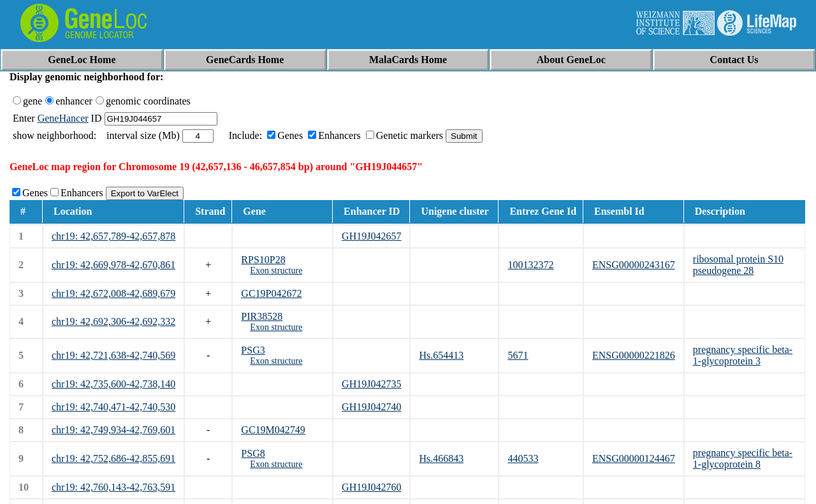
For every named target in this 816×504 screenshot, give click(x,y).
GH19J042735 (371, 384)
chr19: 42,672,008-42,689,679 (113, 293)
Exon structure (276, 270)
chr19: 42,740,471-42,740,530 (113, 407)
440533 (523, 458)
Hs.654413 (441, 355)
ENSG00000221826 (634, 355)
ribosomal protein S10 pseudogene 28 (738, 265)
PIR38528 (262, 316)
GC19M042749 (273, 430)
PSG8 (253, 453)
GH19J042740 (371, 407)
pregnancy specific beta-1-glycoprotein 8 (743, 458)
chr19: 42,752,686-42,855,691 (113, 458)
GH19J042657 (371, 236)
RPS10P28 (263, 260)
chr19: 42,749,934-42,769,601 (113, 430)
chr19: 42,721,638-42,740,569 (113, 355)
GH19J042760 (371, 487)
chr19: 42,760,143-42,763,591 (113, 487)
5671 (518, 355)
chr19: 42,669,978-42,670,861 (113, 265)
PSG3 (253, 350)
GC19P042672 (271, 293)
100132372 (530, 265)
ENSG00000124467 (634, 458)
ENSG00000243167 (634, 265)
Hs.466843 (441, 458)
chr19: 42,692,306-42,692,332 (113, 321)
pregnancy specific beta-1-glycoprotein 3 (743, 355)
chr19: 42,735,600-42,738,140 (113, 384)
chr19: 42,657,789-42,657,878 (113, 236)
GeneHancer (63, 118)
